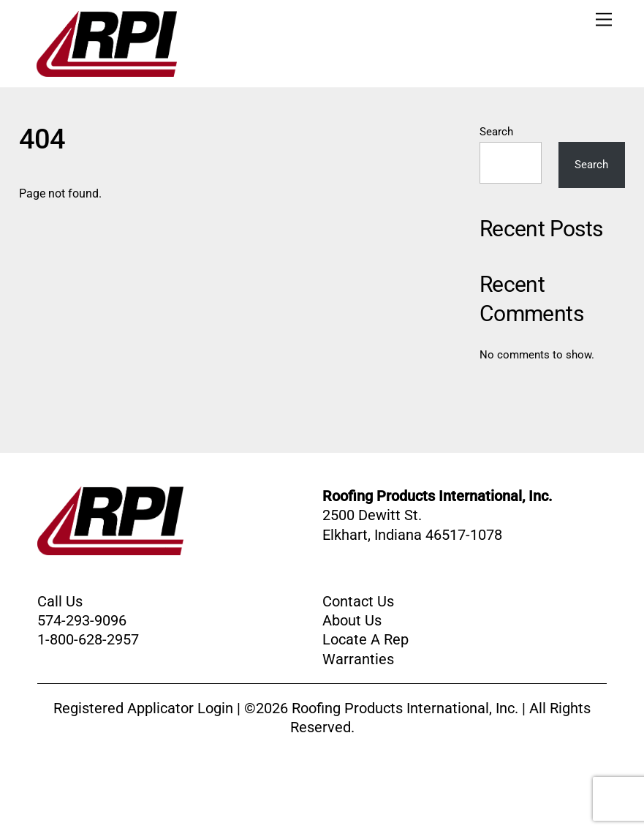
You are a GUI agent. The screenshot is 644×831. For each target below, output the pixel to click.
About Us (352, 620)
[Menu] (604, 20)
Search (496, 132)
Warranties (358, 659)
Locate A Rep (365, 639)
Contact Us (358, 601)
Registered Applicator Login (143, 708)
